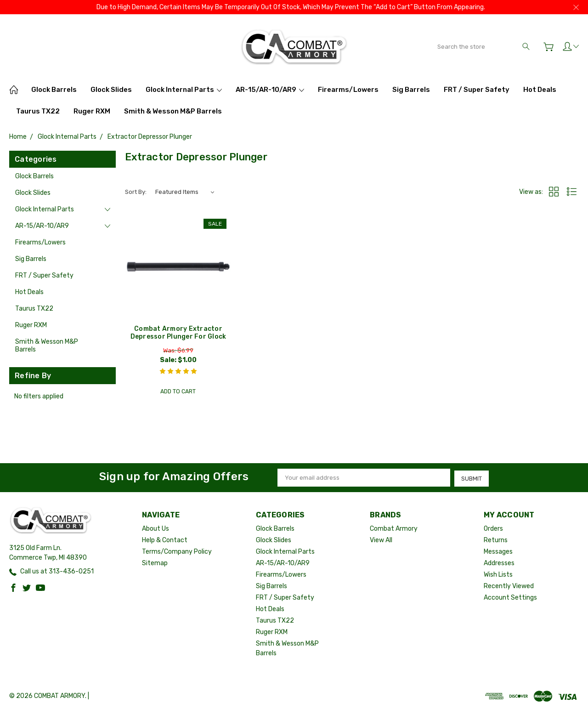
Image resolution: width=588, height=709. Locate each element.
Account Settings (510, 597)
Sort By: (136, 192)
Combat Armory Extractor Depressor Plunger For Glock (178, 333)
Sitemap (155, 562)
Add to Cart (178, 392)
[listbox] (184, 192)
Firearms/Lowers (348, 90)
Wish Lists (498, 574)
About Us (155, 528)
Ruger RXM (92, 111)
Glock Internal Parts (184, 90)
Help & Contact (165, 539)
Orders (493, 528)
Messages (498, 551)
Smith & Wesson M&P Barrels (173, 111)
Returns (496, 539)
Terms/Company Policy (177, 551)
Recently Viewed (509, 585)
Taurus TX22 (38, 111)
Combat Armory (394, 528)
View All (381, 539)
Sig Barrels (411, 90)
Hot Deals (540, 90)
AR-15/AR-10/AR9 (270, 90)
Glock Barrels (54, 90)
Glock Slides (111, 90)
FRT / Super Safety (477, 90)
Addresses (499, 562)
